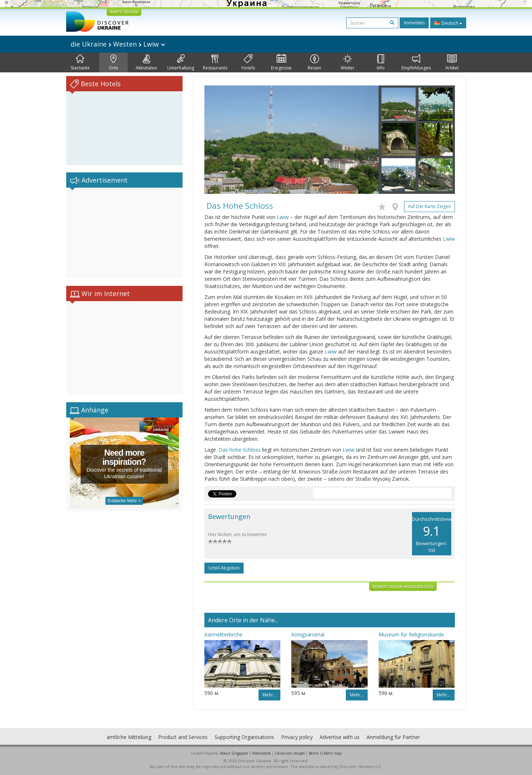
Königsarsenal (308, 634)
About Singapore (234, 753)
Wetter (348, 63)
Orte (113, 63)
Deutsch (448, 23)
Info (381, 63)
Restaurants (215, 63)
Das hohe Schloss (240, 450)
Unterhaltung (181, 63)
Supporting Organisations (244, 737)
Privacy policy (297, 737)
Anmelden (414, 23)
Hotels (248, 63)
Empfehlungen (416, 63)
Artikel (452, 63)
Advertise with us (340, 737)
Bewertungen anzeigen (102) (403, 586)
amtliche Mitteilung (129, 737)
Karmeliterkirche (223, 634)
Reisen (314, 63)
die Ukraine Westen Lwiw (118, 44)
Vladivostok (261, 753)
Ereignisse (281, 63)
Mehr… (269, 695)
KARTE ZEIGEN (124, 11)
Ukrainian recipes (290, 753)
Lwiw (283, 217)
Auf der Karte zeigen (429, 206)
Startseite (80, 63)
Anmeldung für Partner (393, 737)
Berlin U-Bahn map (325, 753)
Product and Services (183, 737)
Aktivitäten (146, 63)
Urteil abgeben (224, 568)
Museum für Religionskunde (411, 634)
